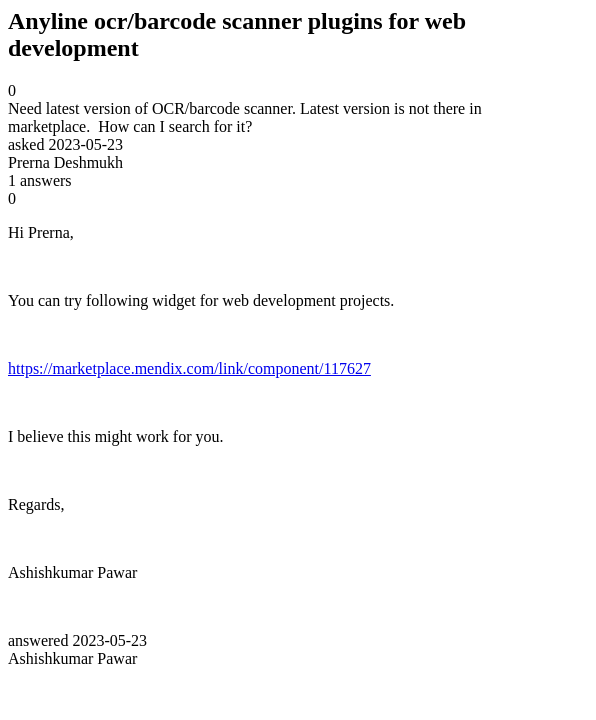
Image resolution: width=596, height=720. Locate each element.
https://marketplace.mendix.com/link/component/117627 (189, 368)
